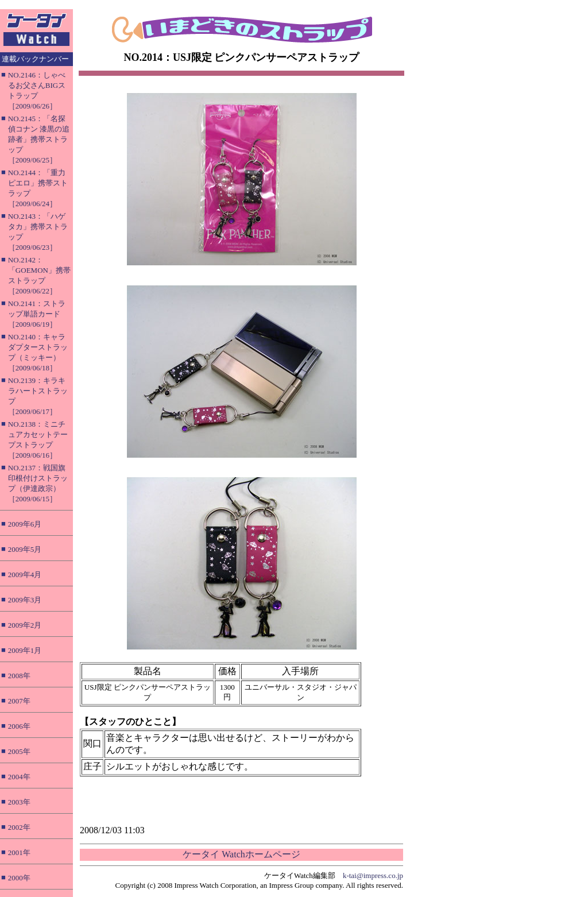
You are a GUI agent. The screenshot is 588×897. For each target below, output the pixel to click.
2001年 (19, 852)
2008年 (19, 676)
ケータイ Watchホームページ (241, 854)
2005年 (19, 751)
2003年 (19, 802)
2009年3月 (25, 600)
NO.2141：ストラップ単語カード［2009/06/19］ (37, 314)
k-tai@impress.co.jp (373, 875)
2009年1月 (25, 650)
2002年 (19, 827)
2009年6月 (25, 524)
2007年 (19, 701)
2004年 (19, 777)
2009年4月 (25, 575)
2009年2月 (25, 625)
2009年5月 (25, 549)
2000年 (19, 878)
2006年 (19, 726)
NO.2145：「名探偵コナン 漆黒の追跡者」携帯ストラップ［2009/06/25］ (39, 139)
